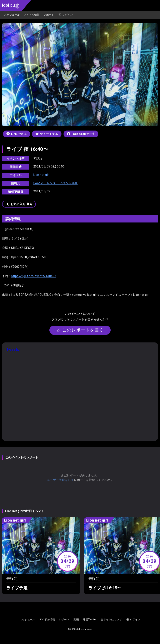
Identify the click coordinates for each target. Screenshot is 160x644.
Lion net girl (41, 175)
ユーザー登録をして (60, 480)
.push (11, 6)
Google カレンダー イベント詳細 (56, 183)
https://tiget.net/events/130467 (34, 276)
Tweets (13, 349)
